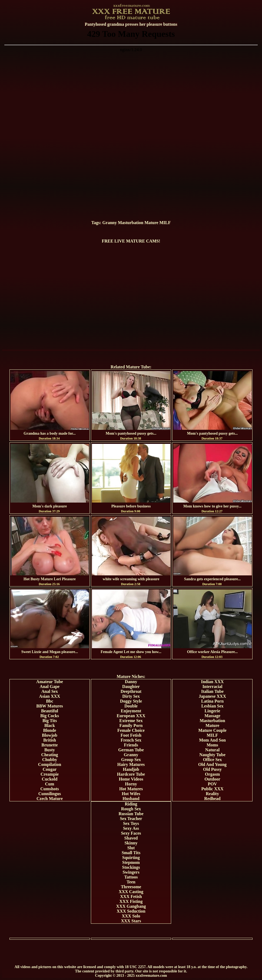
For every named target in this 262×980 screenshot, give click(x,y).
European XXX (131, 716)
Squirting (131, 858)
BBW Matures (50, 706)
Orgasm (212, 774)
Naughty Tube (212, 755)
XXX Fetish (131, 897)
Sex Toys (131, 823)
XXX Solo (131, 916)
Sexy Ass (131, 828)
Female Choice (131, 730)
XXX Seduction (131, 911)
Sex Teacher (131, 819)
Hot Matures (131, 789)
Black (50, 725)
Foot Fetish (131, 735)
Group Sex (131, 760)
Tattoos (131, 877)
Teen (131, 882)
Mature (151, 223)
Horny (131, 784)
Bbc (50, 701)
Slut (131, 848)
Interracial (213, 686)
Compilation (50, 764)
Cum (50, 784)
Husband (131, 799)
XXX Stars (131, 921)
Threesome (131, 887)
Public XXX (212, 789)
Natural (212, 750)
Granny (110, 223)
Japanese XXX (212, 696)
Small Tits (131, 853)
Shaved (131, 838)
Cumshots (49, 789)
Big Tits (50, 721)
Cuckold (50, 779)
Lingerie (213, 711)
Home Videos (131, 779)
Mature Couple (212, 730)
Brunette (49, 745)
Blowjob (50, 735)
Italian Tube (212, 691)
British (50, 740)
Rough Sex (131, 809)
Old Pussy (212, 769)
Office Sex (213, 760)
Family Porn (131, 725)
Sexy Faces (131, 833)
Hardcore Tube (131, 774)
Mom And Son (212, 740)
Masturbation (131, 223)
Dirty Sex (131, 696)
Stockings (131, 867)
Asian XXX (50, 696)
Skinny (131, 843)
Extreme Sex (131, 721)
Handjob (131, 769)
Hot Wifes (131, 794)
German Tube (131, 750)
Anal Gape (50, 686)
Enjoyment (131, 711)
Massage (212, 716)
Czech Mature (50, 799)
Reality (212, 794)
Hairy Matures (131, 764)
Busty (50, 750)
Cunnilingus (50, 794)
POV (213, 784)
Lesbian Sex (212, 706)
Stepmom (131, 862)
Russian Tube (131, 814)
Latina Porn (212, 701)
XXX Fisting (131, 901)
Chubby (50, 760)
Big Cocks (50, 716)
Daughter (131, 686)
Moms (212, 745)
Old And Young (212, 764)
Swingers (131, 872)
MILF (165, 223)
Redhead (212, 799)
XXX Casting (131, 892)
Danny (131, 682)
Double (131, 706)
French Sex (131, 740)
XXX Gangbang (131, 906)
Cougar (50, 769)
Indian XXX (212, 682)
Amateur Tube (50, 682)
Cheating (49, 755)
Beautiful (50, 711)
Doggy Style (131, 701)
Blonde (49, 730)
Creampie (50, 774)
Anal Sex (50, 691)
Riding (131, 804)
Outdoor (212, 779)
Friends (131, 745)
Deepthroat (131, 691)
